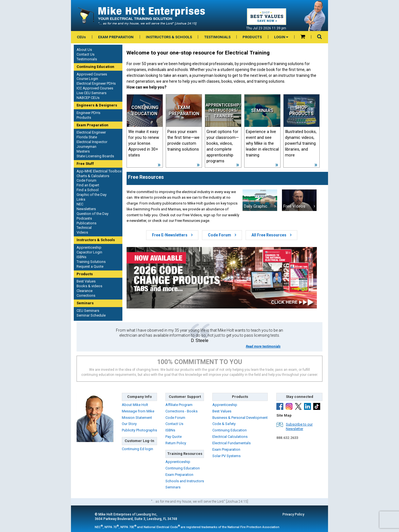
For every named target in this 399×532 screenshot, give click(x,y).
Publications (86, 223)
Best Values (86, 281)
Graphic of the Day (92, 195)
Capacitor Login (89, 252)
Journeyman (86, 147)
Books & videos (89, 286)
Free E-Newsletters (172, 235)
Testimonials (87, 59)
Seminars (85, 303)
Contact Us (85, 54)
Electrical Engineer (91, 132)
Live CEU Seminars (92, 93)
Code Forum (86, 180)
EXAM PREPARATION (116, 37)
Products (84, 117)
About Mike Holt (135, 405)
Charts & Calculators (93, 176)
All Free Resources (271, 235)
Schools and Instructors (185, 481)
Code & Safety (224, 424)
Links (81, 199)
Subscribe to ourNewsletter (299, 427)
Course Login (87, 79)
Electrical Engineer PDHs (96, 83)
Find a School (88, 190)
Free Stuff (85, 164)
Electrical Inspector (92, 142)
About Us (84, 50)
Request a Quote (90, 266)
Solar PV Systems (226, 456)
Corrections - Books (181, 411)
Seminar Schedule (91, 315)
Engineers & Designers (97, 105)
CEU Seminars (88, 311)
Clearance (85, 291)
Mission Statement (137, 418)
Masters (83, 151)
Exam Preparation (92, 125)
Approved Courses (92, 74)
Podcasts (84, 218)
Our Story (129, 424)
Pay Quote (174, 437)
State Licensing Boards (95, 156)
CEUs (81, 37)
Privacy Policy (293, 514)
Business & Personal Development (240, 418)
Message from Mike (138, 411)
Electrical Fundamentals (231, 443)
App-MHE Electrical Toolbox (99, 171)
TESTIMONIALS (217, 37)
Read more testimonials (263, 346)
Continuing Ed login (137, 449)
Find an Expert (88, 185)
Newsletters (86, 209)
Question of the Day (92, 214)
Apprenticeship (89, 247)
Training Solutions (91, 262)
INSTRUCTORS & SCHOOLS (169, 37)
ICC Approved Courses (95, 88)
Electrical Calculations (230, 437)
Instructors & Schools (96, 240)
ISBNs (81, 257)
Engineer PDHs (88, 113)
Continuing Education (95, 67)
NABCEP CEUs (88, 98)
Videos (82, 232)
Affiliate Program (179, 405)
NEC (80, 204)
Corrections (86, 295)
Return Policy (176, 443)
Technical (84, 228)
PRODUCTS (252, 37)
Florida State (87, 137)
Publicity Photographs (139, 430)
